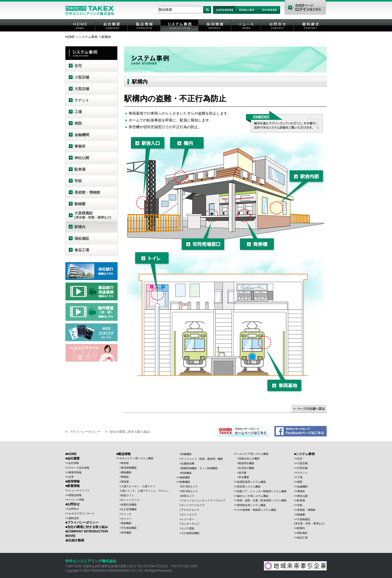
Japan (224, 14)
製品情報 (145, 31)
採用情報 (215, 31)
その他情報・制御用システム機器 (257, 510)
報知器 (125, 482)
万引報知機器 (129, 528)
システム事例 (180, 31)
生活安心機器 (246, 468)
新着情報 (73, 486)
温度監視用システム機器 (251, 482)
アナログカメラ (190, 510)
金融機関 (82, 135)
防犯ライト (128, 495)
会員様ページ (305, 8)
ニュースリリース (79, 490)
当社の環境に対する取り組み (130, 432)
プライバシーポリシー (85, 432)
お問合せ (278, 31)
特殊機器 (186, 473)
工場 (78, 112)
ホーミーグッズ (130, 500)
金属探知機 (188, 464)
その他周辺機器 (190, 533)
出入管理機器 (129, 509)
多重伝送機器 (129, 505)
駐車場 (80, 169)
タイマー (126, 519)
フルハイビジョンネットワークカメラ (203, 500)
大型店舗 (82, 89)
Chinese (269, 14)
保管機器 (126, 533)
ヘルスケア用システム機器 (253, 454)
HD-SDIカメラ (189, 491)
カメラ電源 (188, 528)
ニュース (246, 31)
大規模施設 (93, 215)
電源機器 (126, 523)
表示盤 (243, 473)
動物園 (80, 204)
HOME (80, 31)
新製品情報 (75, 495)
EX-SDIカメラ (189, 487)
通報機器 (126, 472)
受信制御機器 (129, 468)
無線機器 (185, 477)
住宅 (78, 66)
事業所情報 (75, 472)
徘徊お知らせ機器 (249, 459)
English (247, 14)
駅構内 (80, 227)
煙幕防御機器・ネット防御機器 (199, 468)
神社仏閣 (82, 158)
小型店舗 (82, 77)
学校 (78, 181)
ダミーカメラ (189, 515)
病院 (78, 123)
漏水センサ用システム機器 (253, 496)
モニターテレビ (190, 524)
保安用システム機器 (249, 487)
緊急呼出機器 (246, 463)
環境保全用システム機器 (251, 505)
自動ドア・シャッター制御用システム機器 (262, 491)
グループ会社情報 (79, 468)
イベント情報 (76, 500)
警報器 (125, 477)
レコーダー (188, 519)
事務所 (80, 146)
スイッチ (126, 514)
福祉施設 (82, 238)
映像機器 (185, 482)
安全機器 (244, 477)
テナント (82, 100)
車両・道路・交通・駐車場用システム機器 (262, 500)
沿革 (71, 477)
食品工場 (82, 250)
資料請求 (310, 31)
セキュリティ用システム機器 (136, 458)
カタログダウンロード (82, 514)
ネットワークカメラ (193, 505)
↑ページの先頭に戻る (309, 409)
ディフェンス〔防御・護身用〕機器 (202, 459)
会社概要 (112, 31)
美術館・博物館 (87, 192)
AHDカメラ (188, 496)
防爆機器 (186, 454)
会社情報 (74, 463)
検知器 (125, 463)
